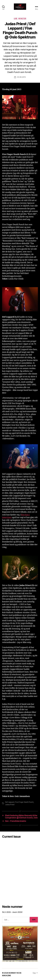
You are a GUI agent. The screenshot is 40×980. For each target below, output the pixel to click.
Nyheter (22, 18)
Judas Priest (10, 805)
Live (16, 18)
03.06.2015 (21, 77)
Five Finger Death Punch (24, 802)
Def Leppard (10, 802)
